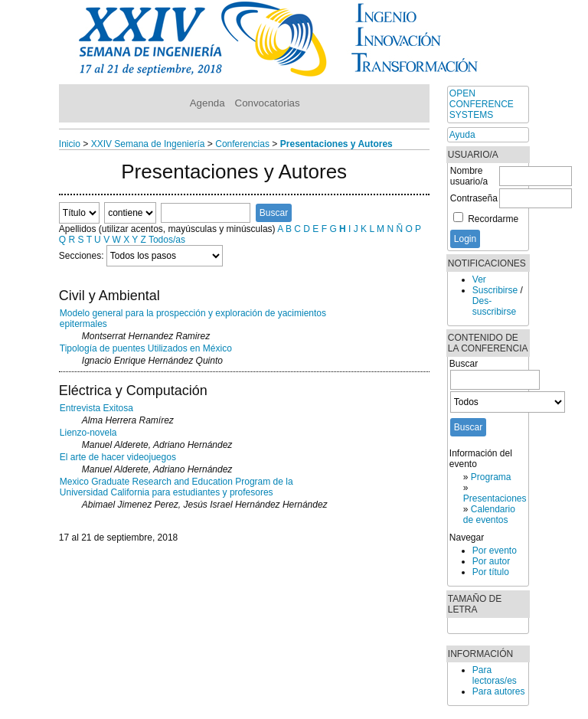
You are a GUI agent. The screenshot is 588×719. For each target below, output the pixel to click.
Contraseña (474, 198)
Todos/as (167, 240)
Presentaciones (495, 498)
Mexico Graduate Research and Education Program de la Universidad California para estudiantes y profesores (176, 487)
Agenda (207, 103)
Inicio (70, 144)
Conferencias (242, 144)
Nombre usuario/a (469, 176)
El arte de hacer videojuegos (118, 457)
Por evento (495, 551)
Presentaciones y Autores (336, 144)
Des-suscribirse (494, 306)
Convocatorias (268, 103)
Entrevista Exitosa (96, 408)
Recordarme (493, 219)
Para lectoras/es (495, 675)
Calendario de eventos (489, 515)
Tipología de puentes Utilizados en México (146, 348)
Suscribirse (495, 290)
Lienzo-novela (88, 433)
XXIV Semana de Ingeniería (148, 144)
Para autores (499, 691)
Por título (491, 572)
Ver (479, 279)
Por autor (491, 561)
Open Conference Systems (482, 104)
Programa (491, 477)
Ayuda (462, 135)
